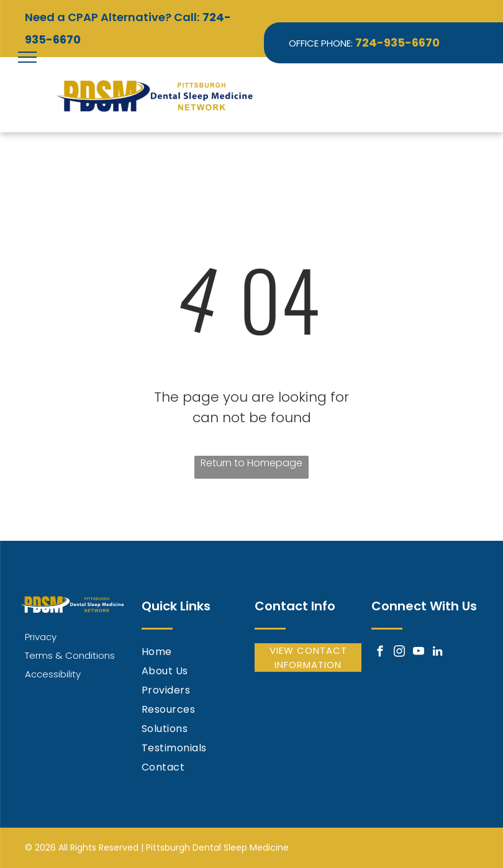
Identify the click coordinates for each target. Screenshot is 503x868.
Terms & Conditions (70, 655)
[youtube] (418, 653)
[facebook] (380, 653)
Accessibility (53, 674)
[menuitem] (195, 653)
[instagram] (399, 653)
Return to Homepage (251, 463)
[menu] (27, 57)
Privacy (41, 637)
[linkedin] (437, 653)
